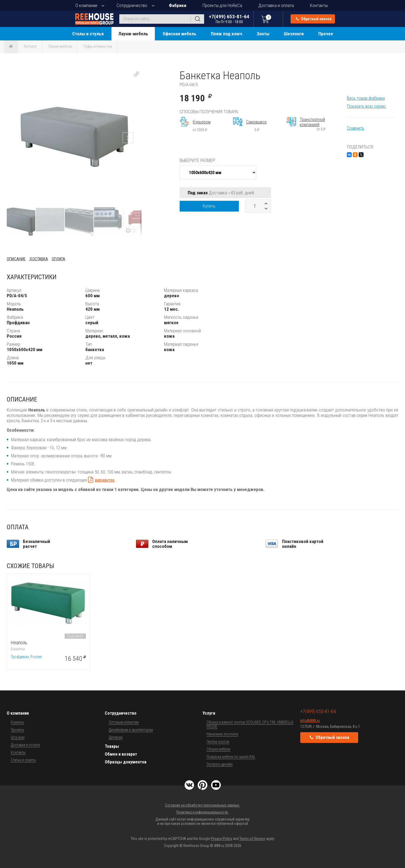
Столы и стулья (88, 34)
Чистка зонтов (218, 742)
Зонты (263, 34)
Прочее (326, 34)
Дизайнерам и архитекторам (131, 730)
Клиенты (17, 722)
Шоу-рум (18, 737)
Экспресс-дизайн (220, 764)
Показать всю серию (366, 106)
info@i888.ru (310, 721)
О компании (86, 5)
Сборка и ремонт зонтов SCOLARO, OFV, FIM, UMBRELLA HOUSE (250, 724)
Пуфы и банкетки (98, 46)
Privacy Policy (221, 839)
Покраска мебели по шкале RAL (231, 757)
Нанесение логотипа (222, 734)
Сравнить (356, 128)
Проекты (17, 730)
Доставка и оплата (276, 5)
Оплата (58, 259)
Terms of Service (252, 839)
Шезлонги (294, 34)
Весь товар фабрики (366, 98)
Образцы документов (126, 762)
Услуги (209, 713)
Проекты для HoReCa (222, 5)
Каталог (30, 46)
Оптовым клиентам (124, 722)
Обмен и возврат (121, 754)
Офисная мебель (179, 34)
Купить (209, 206)
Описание (16, 259)
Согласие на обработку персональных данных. (202, 805)
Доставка (39, 259)
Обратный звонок (314, 19)
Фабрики (178, 5)
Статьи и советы (23, 760)
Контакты (319, 5)
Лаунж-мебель (133, 34)
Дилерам (116, 737)
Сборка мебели (218, 749)
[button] (137, 74)
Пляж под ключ (226, 34)
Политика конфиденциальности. (202, 812)
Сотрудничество (132, 5)
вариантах (105, 480)
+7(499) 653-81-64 (229, 19)
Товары (112, 746)
